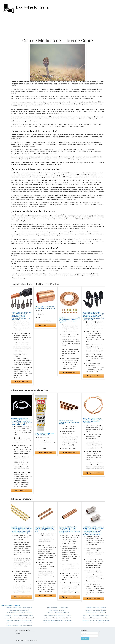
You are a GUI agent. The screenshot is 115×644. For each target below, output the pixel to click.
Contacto (18, 634)
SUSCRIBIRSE (85, 638)
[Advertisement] (58, 26)
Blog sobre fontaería (32, 7)
